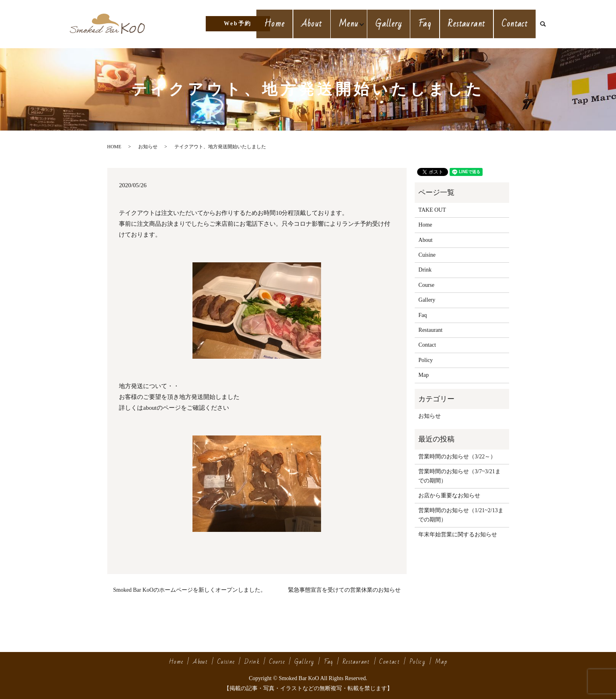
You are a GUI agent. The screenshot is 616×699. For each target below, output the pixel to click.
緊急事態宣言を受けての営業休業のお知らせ (344, 590)
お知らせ (148, 147)
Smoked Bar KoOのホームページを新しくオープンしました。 (190, 590)
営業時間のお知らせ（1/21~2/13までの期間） (461, 515)
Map (424, 375)
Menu (357, 24)
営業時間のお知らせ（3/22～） (457, 457)
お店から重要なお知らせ (449, 496)
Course (426, 285)
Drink (425, 270)
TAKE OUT (432, 210)
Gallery (399, 24)
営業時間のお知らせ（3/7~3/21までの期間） (459, 476)
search (546, 24)
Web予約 (238, 24)
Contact (516, 24)
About (322, 24)
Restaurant (471, 24)
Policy (426, 360)
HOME (114, 147)
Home (288, 24)
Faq (432, 24)
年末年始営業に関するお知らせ (458, 534)
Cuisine (427, 255)
